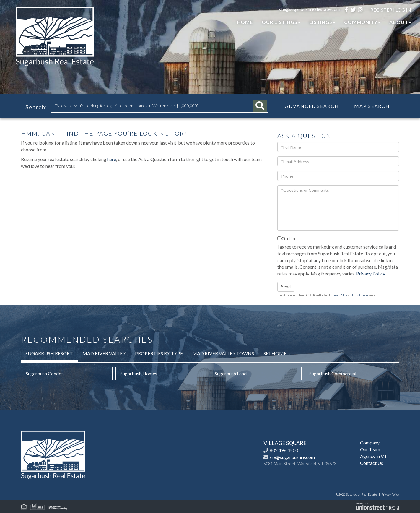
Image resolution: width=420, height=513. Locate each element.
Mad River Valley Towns (223, 353)
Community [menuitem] (362, 22)
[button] (261, 106)
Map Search (372, 106)
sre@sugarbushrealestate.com (310, 9)
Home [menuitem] (245, 22)
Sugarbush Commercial (333, 373)
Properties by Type (159, 353)
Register (381, 10)
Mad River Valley (104, 353)
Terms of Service (360, 295)
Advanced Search (312, 106)
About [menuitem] (400, 22)
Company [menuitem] (370, 443)
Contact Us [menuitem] (372, 463)
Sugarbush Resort (49, 353)
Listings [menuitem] (322, 22)
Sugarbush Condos (45, 373)
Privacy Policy (371, 273)
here (112, 159)
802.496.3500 (284, 450)
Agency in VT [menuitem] (374, 456)
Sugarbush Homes (139, 373)
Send (286, 286)
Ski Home (275, 353)
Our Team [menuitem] (370, 449)
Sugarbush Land (231, 373)
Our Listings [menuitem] (281, 22)
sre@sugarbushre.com (292, 457)
